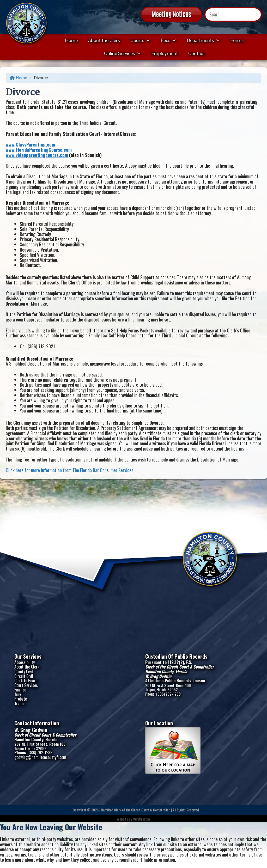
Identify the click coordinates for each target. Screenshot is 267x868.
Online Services (123, 53)
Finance (20, 690)
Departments (204, 40)
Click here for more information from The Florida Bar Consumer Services (69, 470)
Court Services (26, 685)
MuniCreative (142, 819)
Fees (169, 40)
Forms (237, 40)
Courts (140, 40)
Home (71, 40)
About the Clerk (104, 40)
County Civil (24, 671)
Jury (18, 694)
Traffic (19, 703)
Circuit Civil (24, 676)
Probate (21, 699)
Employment (165, 53)
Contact (197, 53)
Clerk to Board (26, 681)
